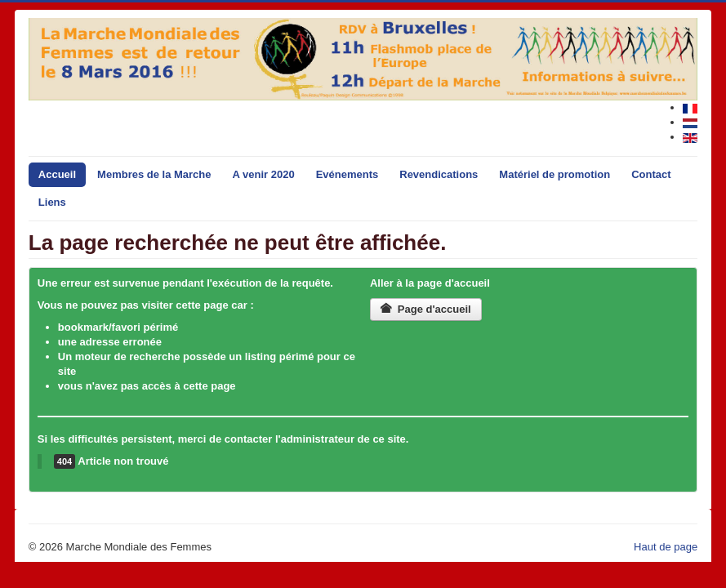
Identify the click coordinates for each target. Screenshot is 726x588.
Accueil (57, 174)
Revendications (439, 174)
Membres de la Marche (154, 174)
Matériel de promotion (555, 174)
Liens (52, 202)
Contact (651, 174)
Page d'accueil (426, 309)
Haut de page (666, 547)
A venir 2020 (264, 174)
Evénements (347, 174)
